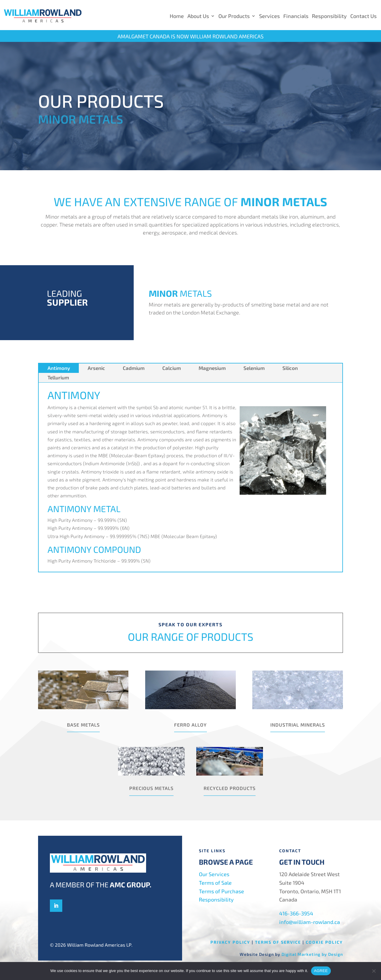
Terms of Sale (215, 883)
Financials (296, 16)
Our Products (234, 16)
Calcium (172, 368)
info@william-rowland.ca (310, 922)
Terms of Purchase (221, 891)
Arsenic (96, 368)
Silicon (290, 368)
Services (269, 16)
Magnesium (212, 368)
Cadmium (134, 368)
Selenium (254, 368)
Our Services (214, 874)
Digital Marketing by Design (312, 954)
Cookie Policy (324, 942)
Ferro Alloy (190, 725)
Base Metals (83, 725)
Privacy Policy (230, 942)
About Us (198, 16)
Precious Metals (151, 788)
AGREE (321, 971)
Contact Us (363, 16)
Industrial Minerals (298, 725)
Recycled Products (230, 788)
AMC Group (130, 885)
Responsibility (329, 16)
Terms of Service (278, 942)
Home (177, 16)
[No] (374, 971)
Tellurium (58, 377)
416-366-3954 (296, 913)
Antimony (59, 368)
